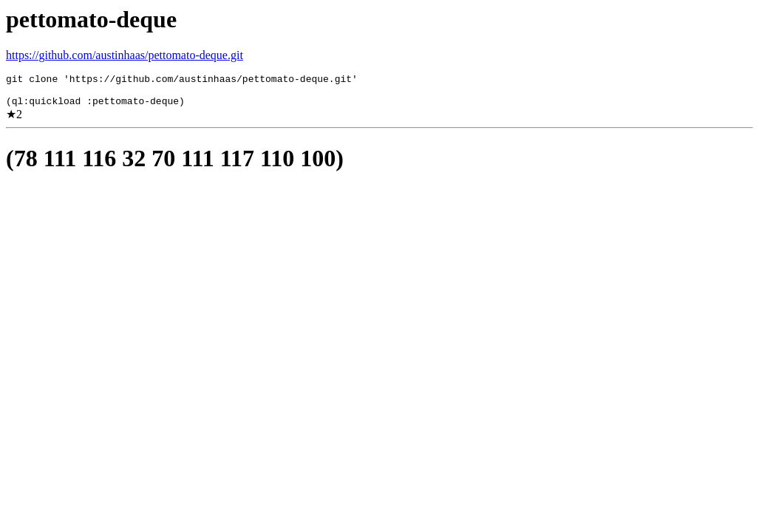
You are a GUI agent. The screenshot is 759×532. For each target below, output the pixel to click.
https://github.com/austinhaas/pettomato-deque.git (125, 55)
